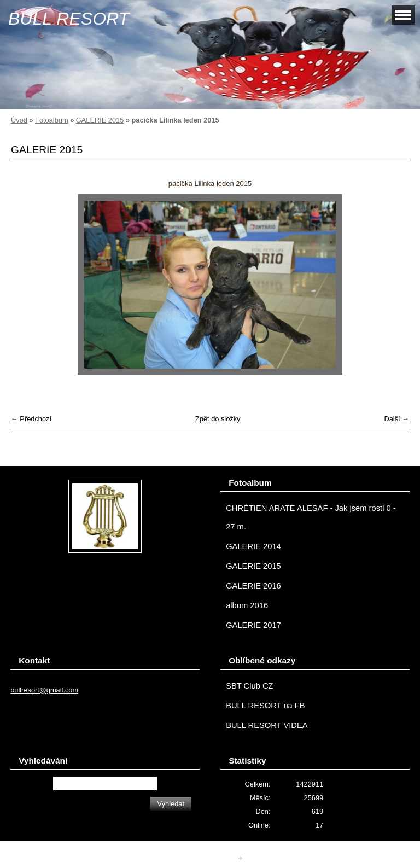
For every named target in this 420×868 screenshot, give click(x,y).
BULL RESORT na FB (266, 706)
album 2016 (247, 605)
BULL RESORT (69, 19)
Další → (396, 419)
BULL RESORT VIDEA (267, 725)
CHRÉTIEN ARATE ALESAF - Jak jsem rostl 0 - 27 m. (311, 517)
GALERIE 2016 (253, 586)
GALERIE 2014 (253, 546)
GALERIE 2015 (100, 120)
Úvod (19, 120)
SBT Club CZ (249, 686)
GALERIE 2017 (253, 625)
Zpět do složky (218, 419)
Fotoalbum (51, 120)
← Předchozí (31, 419)
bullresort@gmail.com (44, 690)
